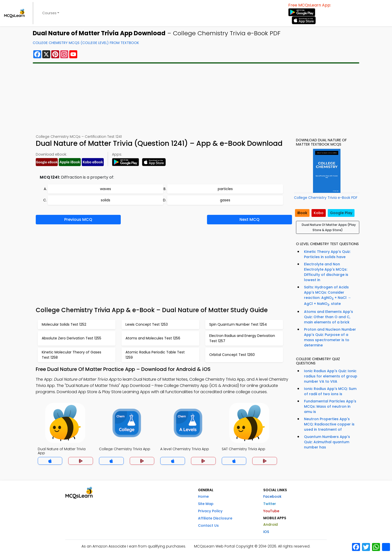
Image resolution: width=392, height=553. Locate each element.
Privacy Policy (210, 511)
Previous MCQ (78, 219)
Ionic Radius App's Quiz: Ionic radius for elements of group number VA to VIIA (331, 376)
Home (203, 496)
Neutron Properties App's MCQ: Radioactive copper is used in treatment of (329, 424)
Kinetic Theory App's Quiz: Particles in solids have (327, 254)
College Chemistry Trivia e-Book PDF (326, 198)
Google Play (341, 213)
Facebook (272, 496)
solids (105, 200)
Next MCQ (249, 219)
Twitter (270, 504)
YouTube (271, 511)
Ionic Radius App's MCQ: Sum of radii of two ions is (330, 391)
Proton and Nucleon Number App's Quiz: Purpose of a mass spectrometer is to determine (330, 337)
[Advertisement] (196, 99)
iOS (266, 532)
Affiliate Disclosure (215, 518)
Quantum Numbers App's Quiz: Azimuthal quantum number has (327, 442)
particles (225, 189)
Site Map (206, 504)
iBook (302, 213)
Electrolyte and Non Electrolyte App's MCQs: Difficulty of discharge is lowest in (326, 272)
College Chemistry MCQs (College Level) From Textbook (86, 43)
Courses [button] (49, 13)
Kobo (319, 213)
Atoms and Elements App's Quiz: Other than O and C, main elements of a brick (328, 317)
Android (270, 524)
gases (225, 200)
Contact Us (208, 525)
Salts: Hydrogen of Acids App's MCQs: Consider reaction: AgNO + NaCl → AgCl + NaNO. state (327, 296)
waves (105, 189)
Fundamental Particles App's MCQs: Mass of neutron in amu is (330, 406)
